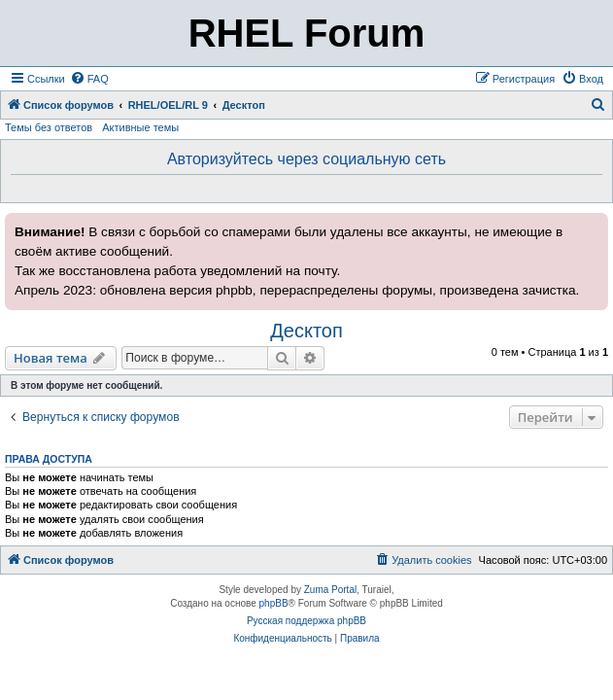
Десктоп (306, 331)
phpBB (274, 603)
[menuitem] (89, 79)
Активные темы (140, 127)
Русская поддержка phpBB (306, 621)
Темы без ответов (49, 127)
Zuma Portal (330, 590)
